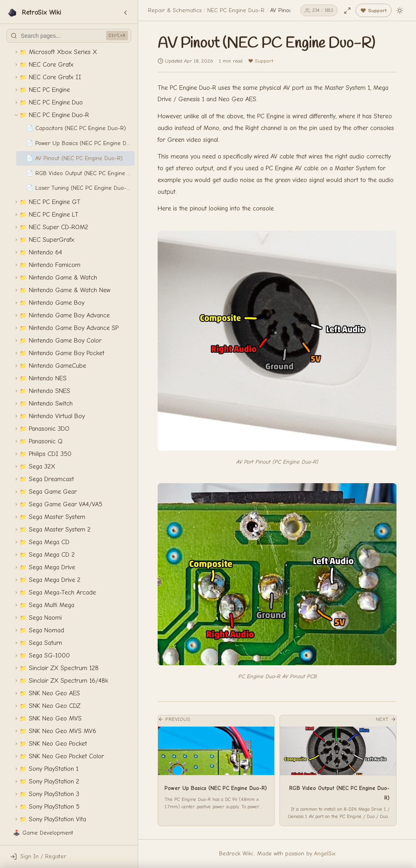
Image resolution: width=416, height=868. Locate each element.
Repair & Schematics (175, 10)
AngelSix (325, 854)
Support (261, 61)
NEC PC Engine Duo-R (236, 10)
